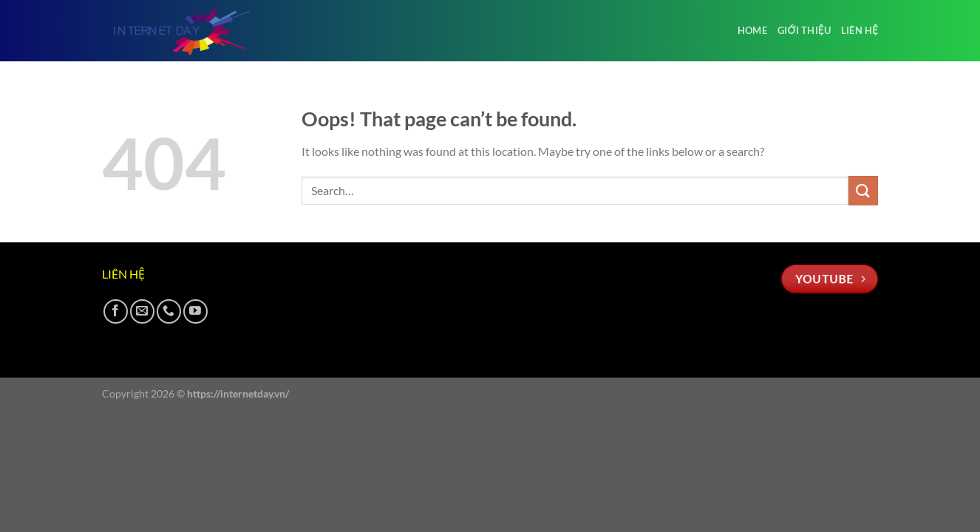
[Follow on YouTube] (195, 311)
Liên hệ (860, 30)
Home (752, 30)
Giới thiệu (804, 30)
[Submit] (863, 190)
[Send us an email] (142, 311)
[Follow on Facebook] (116, 311)
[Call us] (169, 311)
